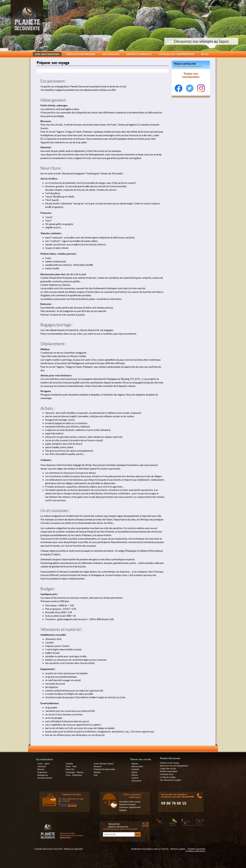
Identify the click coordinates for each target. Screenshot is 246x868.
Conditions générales (196, 849)
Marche (135, 775)
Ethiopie (97, 772)
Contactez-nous (167, 774)
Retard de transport (127, 805)
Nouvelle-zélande (45, 778)
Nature (134, 772)
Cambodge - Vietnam (75, 772)
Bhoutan (41, 769)
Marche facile (137, 767)
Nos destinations (47, 54)
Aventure (135, 769)
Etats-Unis (70, 769)
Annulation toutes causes (130, 802)
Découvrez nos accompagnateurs (174, 766)
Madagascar (43, 775)
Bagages (123, 810)
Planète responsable (169, 771)
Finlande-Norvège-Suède (104, 769)
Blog (205, 54)
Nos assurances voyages (171, 780)
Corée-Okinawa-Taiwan (104, 764)
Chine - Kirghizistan (74, 775)
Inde (96, 775)
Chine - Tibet (71, 767)
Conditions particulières (195, 851)
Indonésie (41, 767)
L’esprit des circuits (168, 769)
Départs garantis (139, 54)
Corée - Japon (43, 764)
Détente (135, 764)
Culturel (135, 778)
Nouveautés (111, 54)
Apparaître (78, 849)
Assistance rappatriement (130, 807)
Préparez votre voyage (169, 763)
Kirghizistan (42, 772)
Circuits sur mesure (81, 54)
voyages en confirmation (176, 54)
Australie (69, 764)
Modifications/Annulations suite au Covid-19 (150, 849)
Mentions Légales (178, 849)
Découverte (136, 781)
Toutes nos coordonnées (191, 75)
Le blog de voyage (168, 777)
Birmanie (97, 767)
